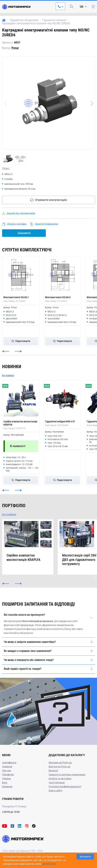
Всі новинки (8, 375)
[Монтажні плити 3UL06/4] (62, 275)
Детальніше (49, 864)
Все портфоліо (9, 514)
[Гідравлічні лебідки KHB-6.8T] (62, 399)
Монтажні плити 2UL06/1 (16, 297)
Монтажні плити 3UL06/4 (58, 297)
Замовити (24, 233)
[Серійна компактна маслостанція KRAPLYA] (21, 399)
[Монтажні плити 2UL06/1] (21, 275)
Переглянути (21, 341)
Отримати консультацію (49, 200)
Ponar (15, 48)
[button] (92, 103)
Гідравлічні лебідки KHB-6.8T (60, 421)
